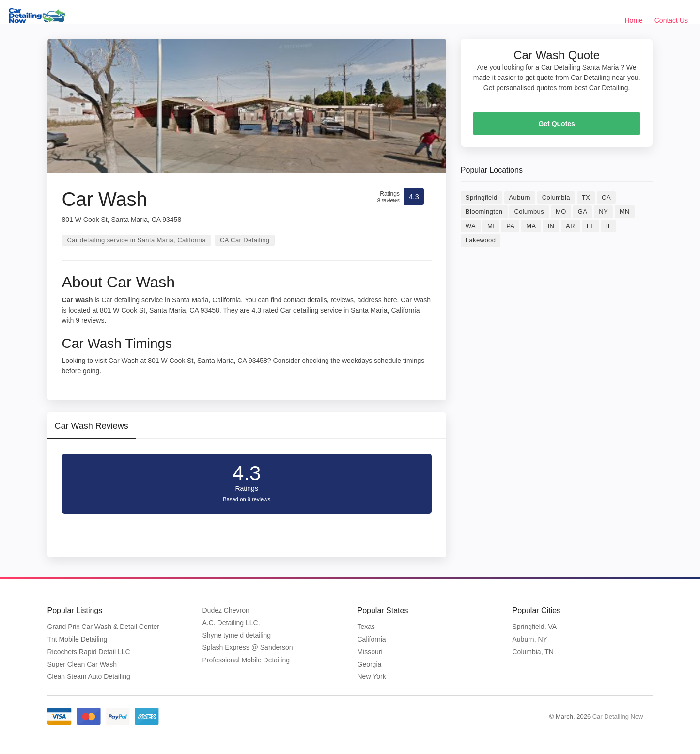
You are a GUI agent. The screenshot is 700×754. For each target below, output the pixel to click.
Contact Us (671, 20)
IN (551, 226)
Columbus (529, 212)
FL (591, 226)
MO (561, 212)
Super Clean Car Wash (82, 664)
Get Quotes (556, 124)
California (372, 639)
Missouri (370, 652)
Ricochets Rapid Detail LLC (89, 652)
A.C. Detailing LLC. (231, 623)
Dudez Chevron (226, 610)
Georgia (370, 664)
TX (586, 197)
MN (625, 212)
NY (603, 212)
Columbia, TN (533, 652)
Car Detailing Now (618, 716)
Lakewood (481, 240)
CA (606, 197)
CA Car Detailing (245, 240)
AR (570, 226)
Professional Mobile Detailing (246, 660)
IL (609, 226)
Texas (366, 627)
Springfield (482, 197)
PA (510, 226)
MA (531, 226)
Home (634, 20)
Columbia (556, 197)
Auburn (520, 197)
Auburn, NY (530, 639)
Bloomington (484, 212)
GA (583, 212)
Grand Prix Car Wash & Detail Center (103, 627)
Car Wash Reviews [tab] (92, 426)
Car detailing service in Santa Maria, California (137, 240)
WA (471, 226)
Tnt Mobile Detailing (78, 639)
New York (372, 676)
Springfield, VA (535, 627)
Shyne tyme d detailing (237, 635)
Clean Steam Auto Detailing (89, 676)
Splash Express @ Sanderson (248, 647)
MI (491, 226)
